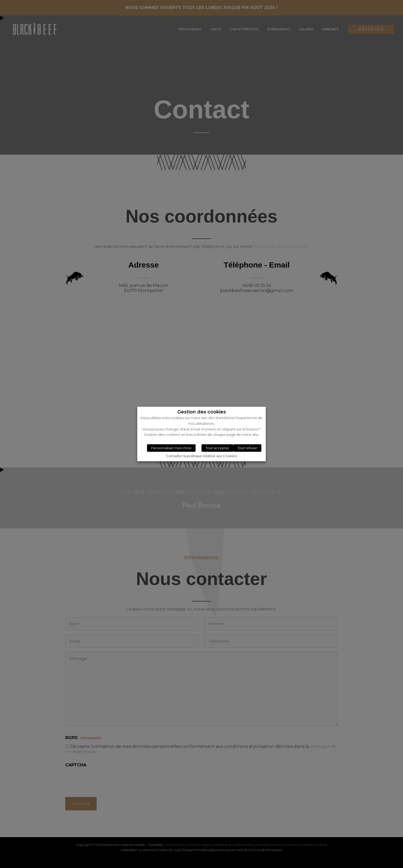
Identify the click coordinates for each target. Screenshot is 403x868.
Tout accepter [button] (217, 448)
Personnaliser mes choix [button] (171, 448)
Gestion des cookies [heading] (202, 412)
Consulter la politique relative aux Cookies (201, 456)
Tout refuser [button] (247, 448)
